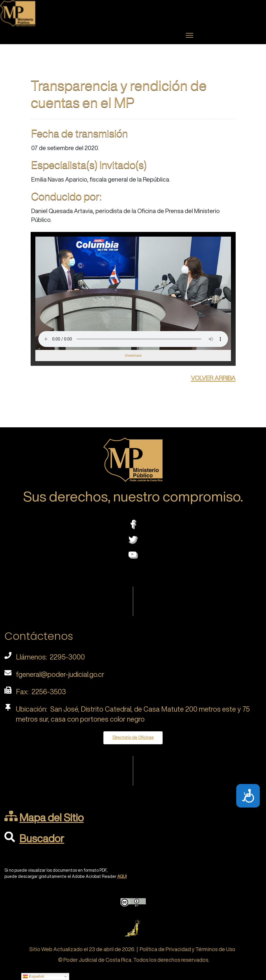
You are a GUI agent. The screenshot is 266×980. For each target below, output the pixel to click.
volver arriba (213, 377)
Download (133, 355)
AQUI (122, 876)
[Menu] (190, 35)
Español (34, 976)
